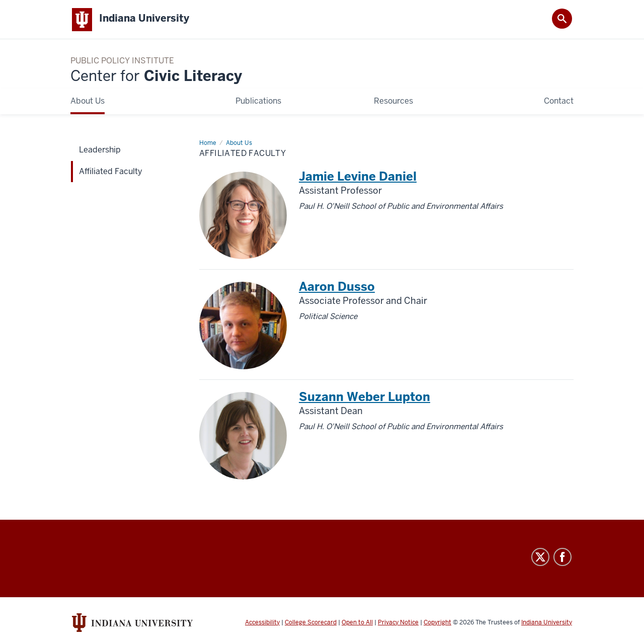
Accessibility (262, 623)
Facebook (562, 557)
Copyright (437, 623)
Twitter (540, 557)
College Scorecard (311, 623)
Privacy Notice (398, 623)
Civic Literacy (156, 77)
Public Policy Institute (122, 62)
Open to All (357, 623)
